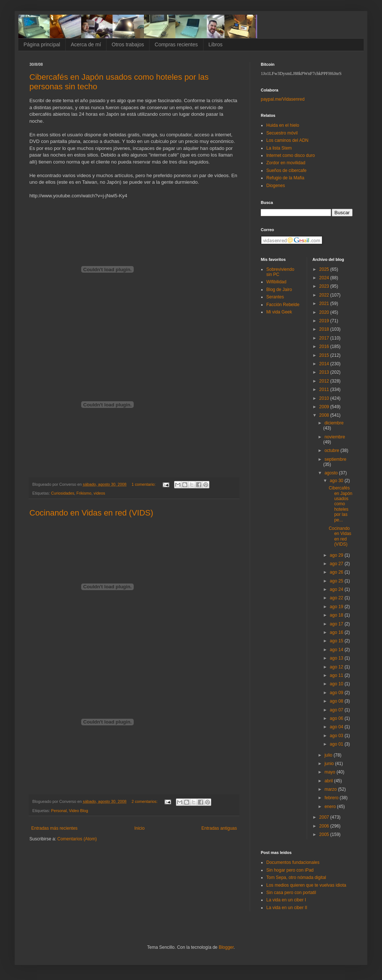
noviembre (335, 437)
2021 (325, 304)
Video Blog (79, 811)
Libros (216, 44)
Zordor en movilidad (286, 163)
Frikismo (84, 493)
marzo (331, 789)
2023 (325, 286)
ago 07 (337, 710)
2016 (325, 347)
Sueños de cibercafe (286, 170)
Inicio (140, 828)
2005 (325, 834)
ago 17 (337, 624)
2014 (325, 364)
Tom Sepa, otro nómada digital (296, 877)
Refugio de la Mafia (285, 178)
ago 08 (337, 701)
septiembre (335, 459)
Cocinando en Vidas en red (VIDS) (91, 513)
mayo (330, 772)
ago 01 (337, 744)
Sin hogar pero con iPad (290, 870)
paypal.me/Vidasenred (283, 99)
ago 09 (337, 693)
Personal (59, 811)
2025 (325, 269)
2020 (325, 312)
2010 (325, 398)
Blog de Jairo (279, 290)
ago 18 (337, 615)
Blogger (226, 947)
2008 (325, 415)
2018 (325, 329)
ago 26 (337, 572)
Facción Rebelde (283, 305)
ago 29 (337, 555)
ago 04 (337, 727)
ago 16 (337, 632)
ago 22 (337, 598)
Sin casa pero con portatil (291, 893)
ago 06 (337, 718)
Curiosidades (63, 493)
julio (329, 755)
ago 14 (337, 650)
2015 (325, 355)
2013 (325, 372)
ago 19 (337, 607)
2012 (325, 381)
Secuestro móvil (282, 133)
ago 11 (337, 675)
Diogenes (276, 186)
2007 (325, 817)
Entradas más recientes (54, 828)
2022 (325, 295)
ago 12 (337, 667)
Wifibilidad (276, 282)
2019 (325, 321)
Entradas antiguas (219, 828)
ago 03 (337, 736)
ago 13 (337, 658)
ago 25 (337, 581)
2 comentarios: (145, 801)
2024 (325, 278)
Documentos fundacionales (293, 862)
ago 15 (337, 641)
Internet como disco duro (291, 155)
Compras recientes (176, 44)
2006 (325, 826)
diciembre (334, 423)
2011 (325, 390)
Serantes (275, 297)
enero (331, 807)
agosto (331, 473)
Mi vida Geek (279, 312)
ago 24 (337, 589)
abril (329, 781)
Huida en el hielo (283, 125)
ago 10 (337, 684)
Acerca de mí (86, 44)
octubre (332, 450)
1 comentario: (144, 484)
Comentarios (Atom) (77, 839)
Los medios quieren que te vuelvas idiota (306, 885)
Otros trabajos (128, 44)
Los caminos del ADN (287, 140)
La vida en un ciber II (287, 908)
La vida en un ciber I (286, 900)
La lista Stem (279, 148)
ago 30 (337, 481)
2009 (325, 407)
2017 (325, 338)
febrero (332, 798)
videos (99, 493)
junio (330, 764)
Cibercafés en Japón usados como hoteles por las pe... (340, 504)
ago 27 (337, 564)
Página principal (42, 44)
